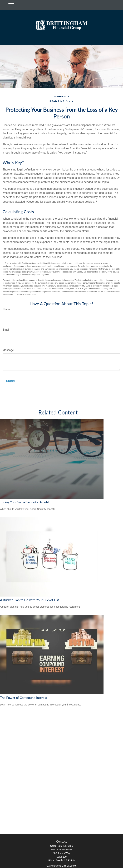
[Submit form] (11, 381)
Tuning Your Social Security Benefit (24, 502)
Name (6, 309)
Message (8, 350)
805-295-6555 (65, 846)
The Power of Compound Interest (24, 698)
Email (6, 330)
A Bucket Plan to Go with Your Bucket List (29, 600)
